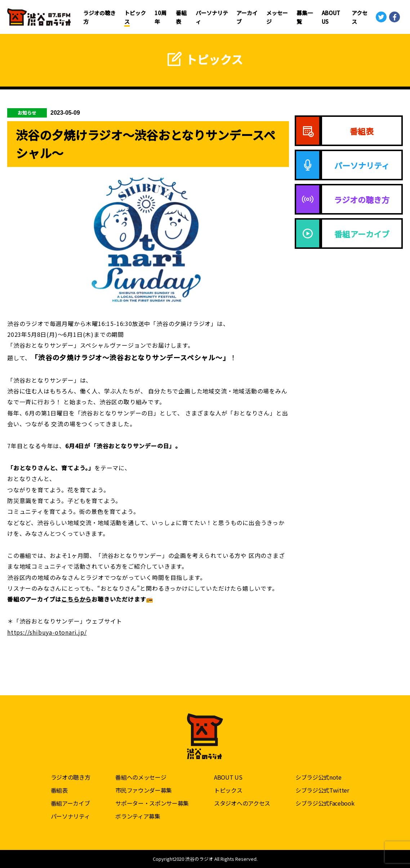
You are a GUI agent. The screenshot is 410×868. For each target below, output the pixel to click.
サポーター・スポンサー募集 (152, 803)
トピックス (228, 790)
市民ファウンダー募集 (144, 790)
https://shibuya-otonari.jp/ (47, 632)
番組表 (59, 790)
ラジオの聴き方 (71, 777)
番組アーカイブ (70, 803)
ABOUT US (228, 777)
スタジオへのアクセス (242, 803)
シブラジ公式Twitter (322, 790)
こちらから (76, 599)
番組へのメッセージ (141, 777)
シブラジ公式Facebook (325, 803)
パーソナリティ (70, 816)
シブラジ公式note (318, 777)
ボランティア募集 (138, 816)
